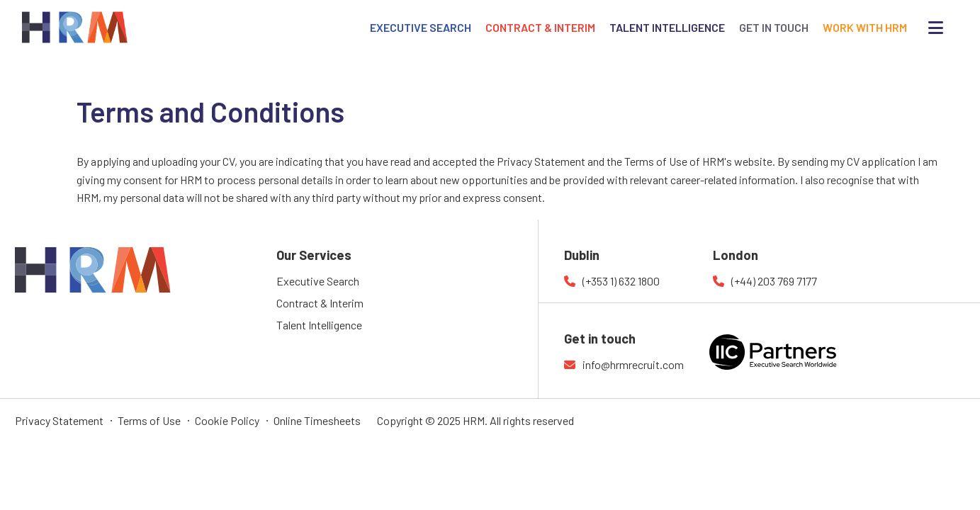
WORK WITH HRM (865, 27)
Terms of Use (149, 420)
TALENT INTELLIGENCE (667, 27)
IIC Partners (798, 361)
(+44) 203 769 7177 (774, 281)
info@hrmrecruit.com (633, 364)
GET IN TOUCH (774, 27)
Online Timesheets (317, 420)
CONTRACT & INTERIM (540, 27)
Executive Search (318, 281)
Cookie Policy (227, 420)
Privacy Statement (59, 420)
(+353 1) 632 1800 (621, 281)
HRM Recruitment (57, 255)
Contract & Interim (320, 303)
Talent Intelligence (319, 325)
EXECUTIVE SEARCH (421, 27)
